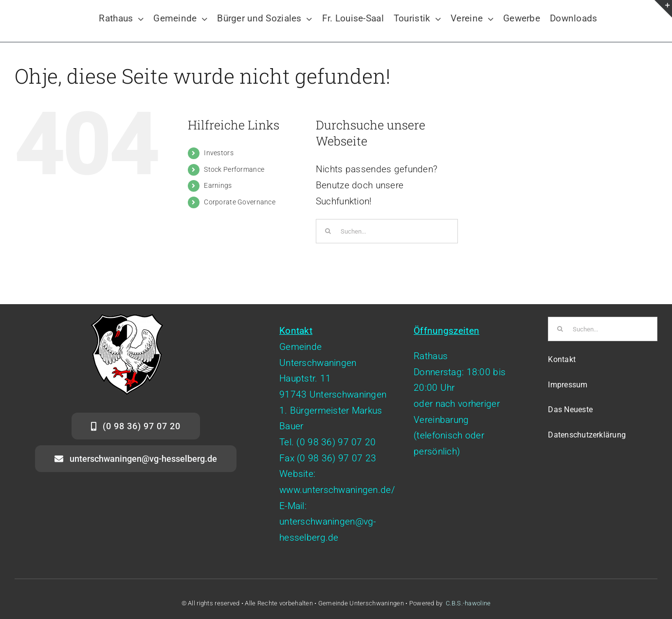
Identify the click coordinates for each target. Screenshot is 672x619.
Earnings (218, 185)
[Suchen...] (387, 231)
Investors (219, 153)
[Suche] (328, 231)
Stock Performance (234, 169)
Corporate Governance (240, 202)
